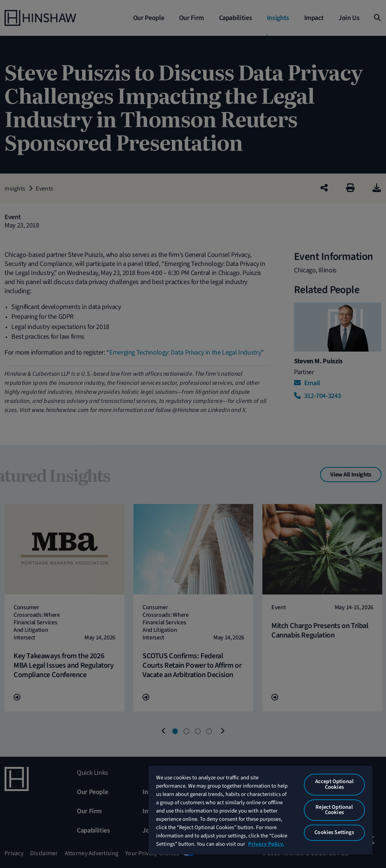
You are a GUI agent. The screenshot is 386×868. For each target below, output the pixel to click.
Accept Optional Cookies (334, 784)
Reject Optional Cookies (334, 810)
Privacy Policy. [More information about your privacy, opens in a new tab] (266, 844)
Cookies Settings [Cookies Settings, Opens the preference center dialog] (334, 832)
